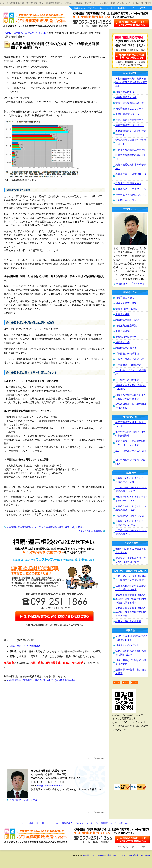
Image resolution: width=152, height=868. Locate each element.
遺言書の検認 (123, 314)
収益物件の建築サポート (128, 183)
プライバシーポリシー (129, 847)
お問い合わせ (125, 823)
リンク (145, 847)
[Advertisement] (54, 721)
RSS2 (126, 682)
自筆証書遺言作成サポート (130, 114)
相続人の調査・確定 (126, 303)
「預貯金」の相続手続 (127, 354)
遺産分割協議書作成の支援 (130, 103)
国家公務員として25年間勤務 (25, 646)
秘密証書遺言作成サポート (130, 125)
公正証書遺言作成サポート (130, 120)
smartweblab (145, 855)
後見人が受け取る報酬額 (90, 531)
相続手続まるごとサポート (130, 109)
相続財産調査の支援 (126, 97)
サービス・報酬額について (120, 8)
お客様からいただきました (130, 516)
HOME (142, 8)
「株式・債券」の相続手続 (130, 359)
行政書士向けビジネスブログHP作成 (122, 855)
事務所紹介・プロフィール (88, 8)
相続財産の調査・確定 (127, 320)
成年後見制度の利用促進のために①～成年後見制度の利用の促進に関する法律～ (46, 527)
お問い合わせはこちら (131, 23)
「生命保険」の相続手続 (128, 365)
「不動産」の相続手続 (127, 380)
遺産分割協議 (123, 331)
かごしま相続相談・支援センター (33, 18)
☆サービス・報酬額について (131, 195)
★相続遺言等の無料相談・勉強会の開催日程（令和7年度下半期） (41, 680)
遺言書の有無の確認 (126, 309)
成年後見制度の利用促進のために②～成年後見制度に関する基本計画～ (131, 612)
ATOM (134, 682)
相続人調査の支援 (125, 92)
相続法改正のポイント (127, 645)
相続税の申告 (123, 342)
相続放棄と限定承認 (126, 326)
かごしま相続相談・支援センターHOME (40, 823)
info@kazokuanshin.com (50, 786)
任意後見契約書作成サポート (131, 150)
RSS (117, 682)
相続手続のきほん (125, 298)
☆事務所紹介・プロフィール (131, 189)
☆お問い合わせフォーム (128, 200)
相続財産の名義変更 (126, 348)
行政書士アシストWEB (93, 855)
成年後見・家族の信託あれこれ (30, 33)
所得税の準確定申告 (126, 337)
